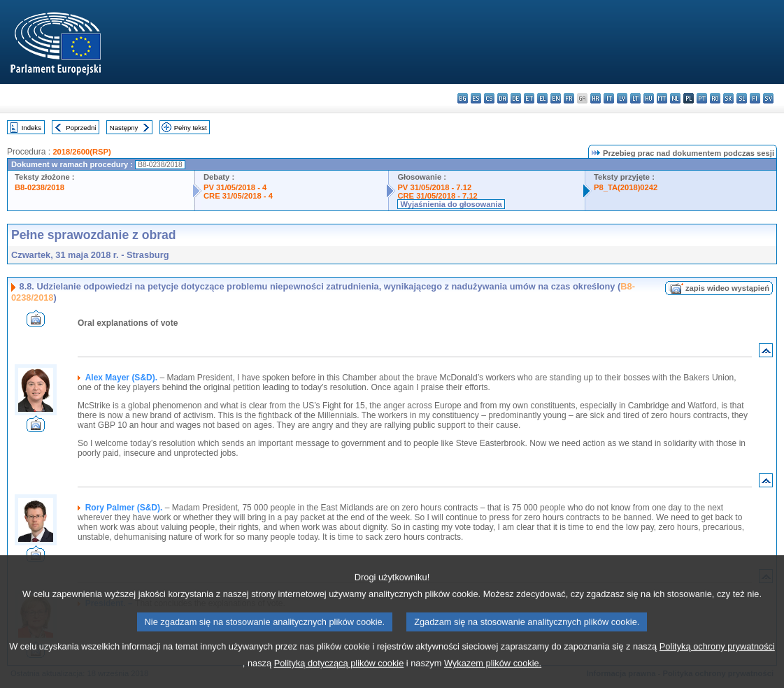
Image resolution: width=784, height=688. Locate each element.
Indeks (31, 128)
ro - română (715, 98)
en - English (556, 98)
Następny (124, 128)
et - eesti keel (529, 98)
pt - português (702, 98)
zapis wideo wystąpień (727, 288)
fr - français (569, 98)
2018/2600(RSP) (81, 152)
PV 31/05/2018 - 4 (235, 187)
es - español (476, 98)
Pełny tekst (191, 128)
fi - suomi (755, 98)
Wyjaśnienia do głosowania (451, 204)
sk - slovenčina (728, 98)
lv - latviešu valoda (622, 98)
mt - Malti (662, 98)
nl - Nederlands (675, 98)
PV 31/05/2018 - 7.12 (434, 187)
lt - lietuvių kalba (635, 98)
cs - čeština (489, 98)
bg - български (463, 98)
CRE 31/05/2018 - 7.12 (437, 196)
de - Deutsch (516, 98)
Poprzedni (81, 128)
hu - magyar (649, 98)
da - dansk (503, 98)
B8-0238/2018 (40, 187)
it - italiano (609, 98)
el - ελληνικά (542, 98)
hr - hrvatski (596, 98)
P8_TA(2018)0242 (626, 187)
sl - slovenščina (742, 98)
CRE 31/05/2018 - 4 (238, 196)
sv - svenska (768, 98)
